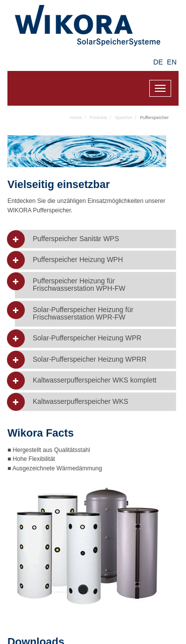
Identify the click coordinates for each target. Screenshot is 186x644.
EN (172, 62)
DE (158, 62)
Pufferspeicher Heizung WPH (78, 260)
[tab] (95, 239)
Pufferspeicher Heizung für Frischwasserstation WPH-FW (79, 285)
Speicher (124, 118)
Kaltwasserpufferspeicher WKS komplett (95, 380)
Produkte (99, 118)
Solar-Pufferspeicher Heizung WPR (87, 338)
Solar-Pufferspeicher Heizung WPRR (90, 359)
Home (76, 118)
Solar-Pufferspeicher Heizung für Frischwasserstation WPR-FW (83, 314)
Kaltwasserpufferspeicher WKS (81, 402)
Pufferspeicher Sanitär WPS (76, 239)
